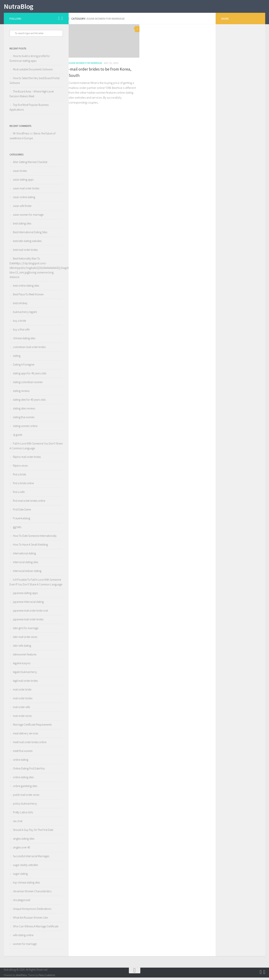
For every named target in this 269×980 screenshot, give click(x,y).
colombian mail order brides (29, 349)
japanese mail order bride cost (30, 613)
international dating (24, 556)
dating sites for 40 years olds (29, 402)
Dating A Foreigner (24, 367)
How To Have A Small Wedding (30, 547)
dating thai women (24, 420)
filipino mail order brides (27, 459)
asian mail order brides (26, 191)
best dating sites (22, 226)
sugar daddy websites (25, 867)
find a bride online (23, 486)
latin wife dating (22, 648)
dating (17, 358)
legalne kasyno (22, 666)
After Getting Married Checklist (30, 164)
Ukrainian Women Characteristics (32, 894)
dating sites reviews (24, 411)
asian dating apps (23, 182)
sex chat (18, 824)
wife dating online (23, 938)
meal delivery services (26, 736)
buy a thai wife (21, 332)
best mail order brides (25, 252)
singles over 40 (21, 850)
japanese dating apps (25, 595)
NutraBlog (21, 7)
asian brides (20, 173)
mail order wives (22, 718)
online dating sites (23, 780)
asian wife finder (22, 208)
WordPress (21, 978)
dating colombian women (28, 385)
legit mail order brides (25, 683)
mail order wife (21, 709)
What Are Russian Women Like (30, 920)
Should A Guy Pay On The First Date (33, 832)
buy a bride (19, 323)
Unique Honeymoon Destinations (32, 911)
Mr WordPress (21, 136)
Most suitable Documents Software (33, 72)
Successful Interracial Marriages (31, 859)
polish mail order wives (26, 797)
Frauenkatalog (22, 521)
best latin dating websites (27, 243)
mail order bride (22, 692)
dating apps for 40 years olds (30, 376)
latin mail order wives (25, 639)
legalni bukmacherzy (25, 674)
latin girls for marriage (26, 631)
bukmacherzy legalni (25, 314)
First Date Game (22, 512)
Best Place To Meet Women (28, 297)
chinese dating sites (24, 341)
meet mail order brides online (30, 745)
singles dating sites (24, 841)
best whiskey (20, 306)
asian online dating (24, 200)
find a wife (19, 494)
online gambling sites (25, 788)
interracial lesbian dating (27, 573)
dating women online (25, 428)
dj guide (18, 437)
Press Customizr (47, 978)
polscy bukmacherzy (25, 806)
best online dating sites (26, 288)
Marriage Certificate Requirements (32, 727)
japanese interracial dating (28, 604)
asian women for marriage (85, 65)
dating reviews (21, 393)
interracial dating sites (26, 565)
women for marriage (25, 946)
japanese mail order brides (28, 622)
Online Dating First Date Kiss (29, 771)
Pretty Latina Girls (23, 815)
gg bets (17, 529)
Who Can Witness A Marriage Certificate (36, 929)
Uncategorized (22, 902)
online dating (21, 762)
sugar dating (20, 876)
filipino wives (20, 468)
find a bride (19, 477)
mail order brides (23, 701)
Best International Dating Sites (30, 235)
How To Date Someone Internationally (35, 538)
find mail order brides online (29, 503)
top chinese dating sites (26, 885)
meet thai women (23, 753)
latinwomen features (25, 657)
